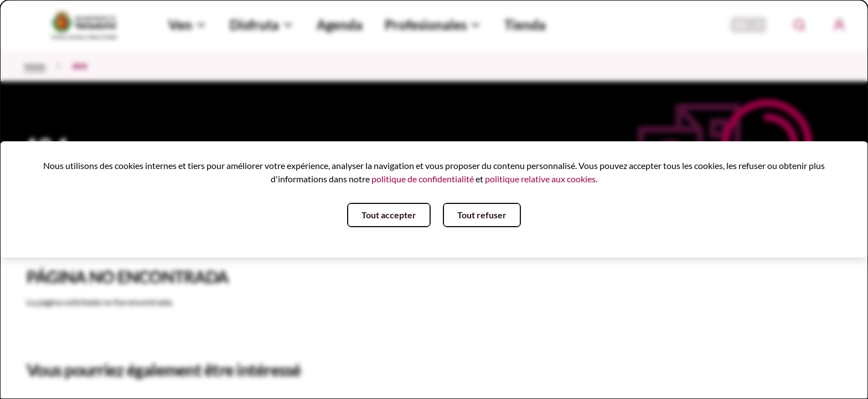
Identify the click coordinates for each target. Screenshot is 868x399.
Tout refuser (482, 215)
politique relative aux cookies (540, 179)
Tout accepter (389, 215)
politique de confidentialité (423, 179)
